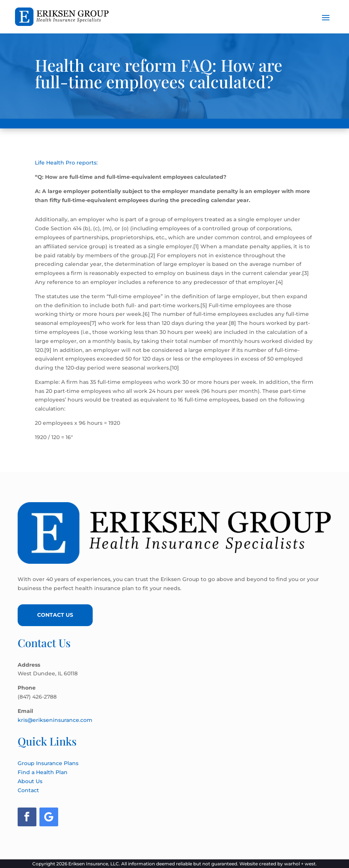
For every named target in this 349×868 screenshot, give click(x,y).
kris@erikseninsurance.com (55, 720)
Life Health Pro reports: (66, 163)
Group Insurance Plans (48, 763)
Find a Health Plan (43, 772)
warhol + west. (300, 864)
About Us (30, 781)
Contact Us (55, 615)
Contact (28, 790)
